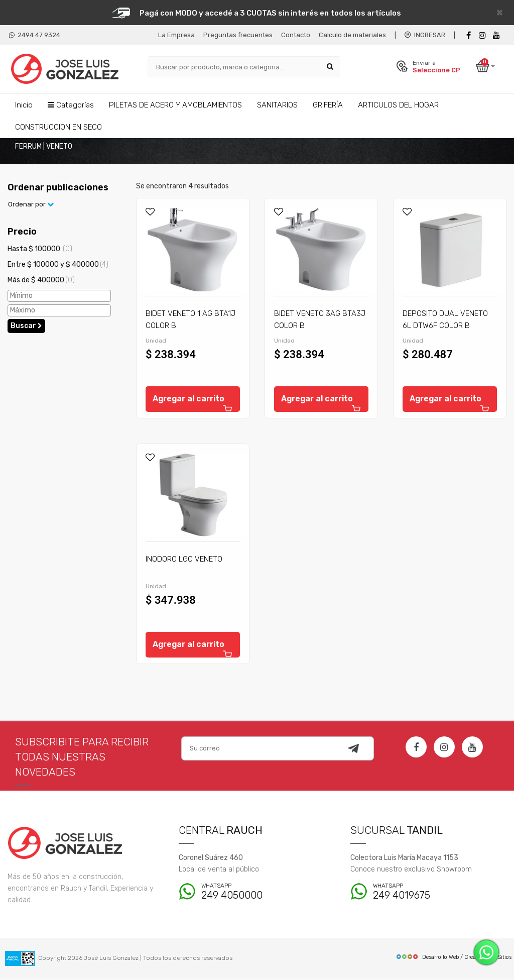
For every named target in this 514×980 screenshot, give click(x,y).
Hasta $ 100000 (40, 250)
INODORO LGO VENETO (184, 561)
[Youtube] (496, 35)
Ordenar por (31, 206)
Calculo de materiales (352, 35)
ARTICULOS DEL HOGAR (398, 104)
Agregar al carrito (193, 404)
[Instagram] (444, 748)
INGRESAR (425, 35)
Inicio (24, 104)
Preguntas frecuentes (238, 35)
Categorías (71, 104)
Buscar (26, 327)
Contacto (296, 35)
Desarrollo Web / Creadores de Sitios (454, 959)
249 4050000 (257, 893)
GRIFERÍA (328, 104)
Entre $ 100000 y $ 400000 (58, 265)
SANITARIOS (277, 104)
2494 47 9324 (35, 35)
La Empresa (176, 35)
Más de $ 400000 (41, 281)
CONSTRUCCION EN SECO (58, 127)
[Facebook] (468, 35)
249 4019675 (428, 893)
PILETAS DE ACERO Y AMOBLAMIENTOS (175, 104)
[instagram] (482, 35)
